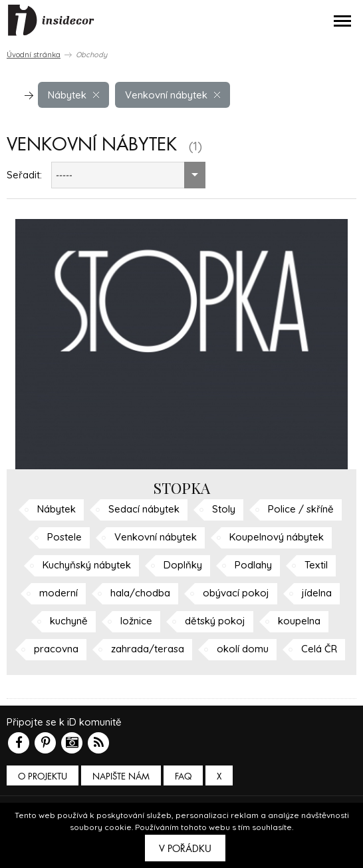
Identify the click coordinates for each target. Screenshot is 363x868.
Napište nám (121, 776)
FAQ (183, 776)
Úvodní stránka (34, 55)
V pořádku (185, 849)
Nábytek (73, 95)
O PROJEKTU (43, 776)
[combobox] (128, 175)
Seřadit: (24, 175)
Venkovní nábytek (173, 95)
